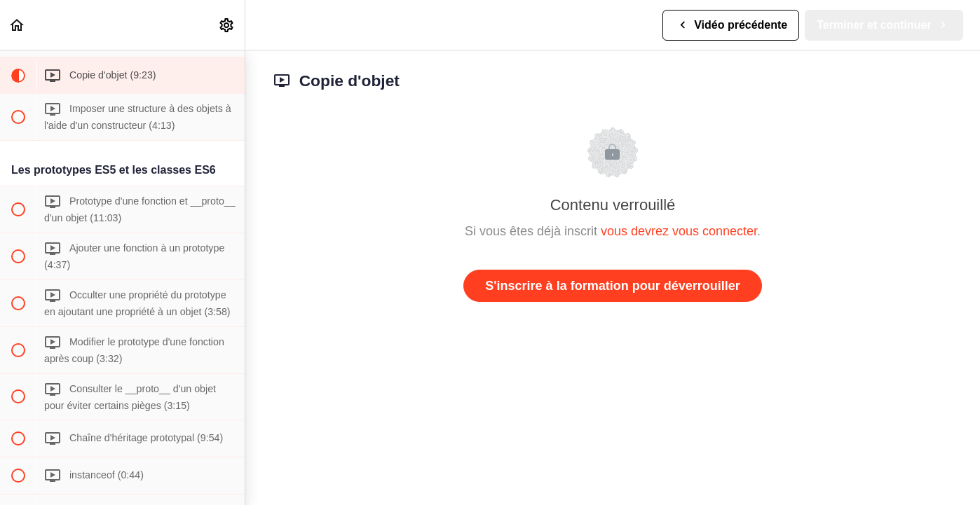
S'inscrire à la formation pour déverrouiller (612, 286)
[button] (18, 25)
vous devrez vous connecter (679, 231)
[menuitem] (227, 25)
